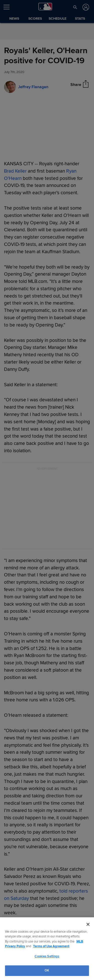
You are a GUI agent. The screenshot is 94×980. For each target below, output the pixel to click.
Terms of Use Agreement (51, 946)
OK (47, 970)
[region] (47, 949)
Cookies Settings (47, 956)
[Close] (88, 924)
